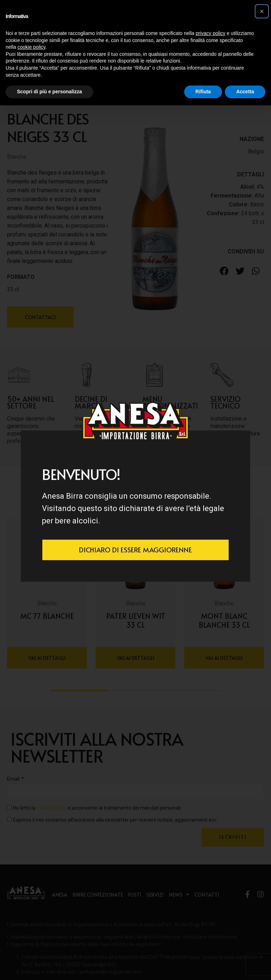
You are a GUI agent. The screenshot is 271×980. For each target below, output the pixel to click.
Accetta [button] (245, 92)
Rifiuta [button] (203, 92)
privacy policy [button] (211, 33)
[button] (262, 11)
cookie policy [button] (31, 47)
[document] (135, 490)
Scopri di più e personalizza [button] (49, 92)
